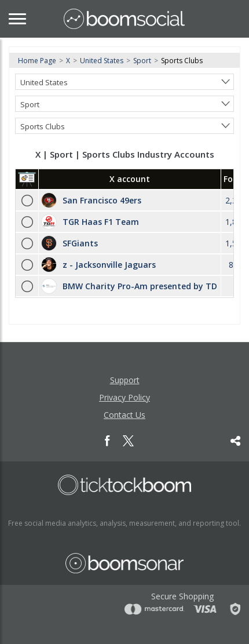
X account (130, 179)
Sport (142, 61)
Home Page (37, 61)
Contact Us (124, 415)
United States (102, 61)
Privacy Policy (124, 397)
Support (125, 380)
